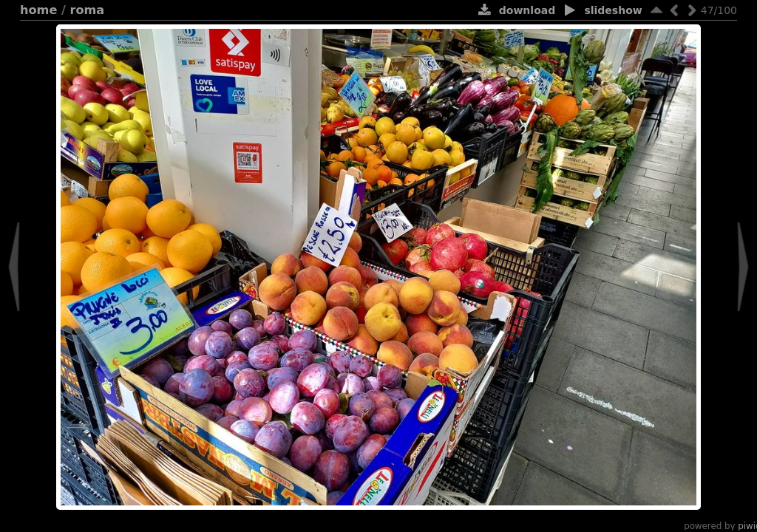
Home (38, 10)
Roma (88, 10)
